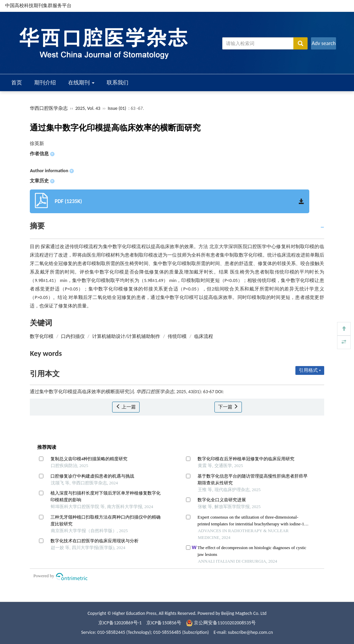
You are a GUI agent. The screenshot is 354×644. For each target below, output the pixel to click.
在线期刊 (81, 83)
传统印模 (177, 336)
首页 (17, 83)
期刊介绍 (45, 83)
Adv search (324, 43)
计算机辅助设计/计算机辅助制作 (126, 336)
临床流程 (204, 336)
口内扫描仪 (73, 336)
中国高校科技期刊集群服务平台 (38, 6)
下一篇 (228, 407)
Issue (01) (117, 108)
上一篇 (126, 407)
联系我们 (118, 83)
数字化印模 (42, 336)
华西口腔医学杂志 (49, 108)
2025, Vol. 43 (88, 108)
